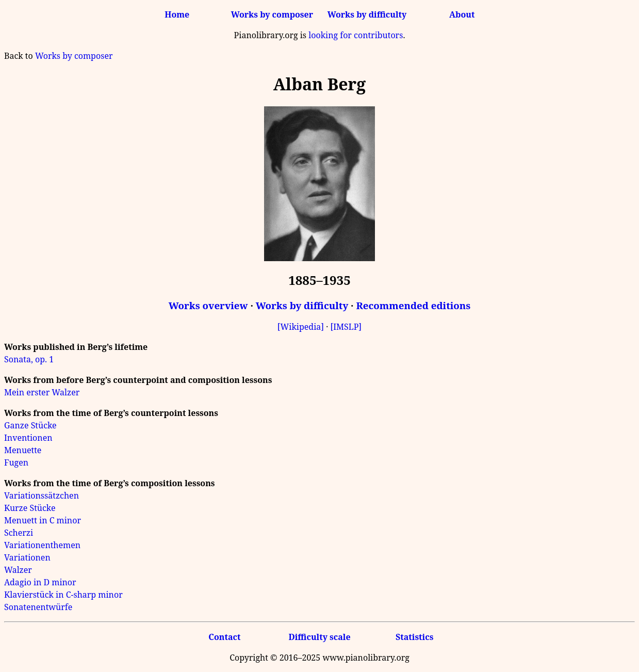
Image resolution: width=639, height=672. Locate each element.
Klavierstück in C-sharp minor (63, 595)
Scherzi (19, 533)
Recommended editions (413, 305)
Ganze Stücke (30, 425)
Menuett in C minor (43, 520)
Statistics (414, 637)
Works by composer (272, 14)
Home (177, 14)
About (462, 14)
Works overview (208, 305)
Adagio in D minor (40, 582)
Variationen (27, 557)
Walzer (18, 570)
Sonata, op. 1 (29, 359)
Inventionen (28, 438)
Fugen (16, 462)
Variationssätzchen (42, 495)
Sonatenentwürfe (38, 607)
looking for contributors (356, 35)
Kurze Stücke (30, 508)
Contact (224, 637)
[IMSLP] (346, 327)
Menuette (23, 450)
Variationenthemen (42, 545)
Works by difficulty (367, 14)
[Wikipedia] (301, 327)
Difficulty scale (319, 637)
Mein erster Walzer (42, 392)
